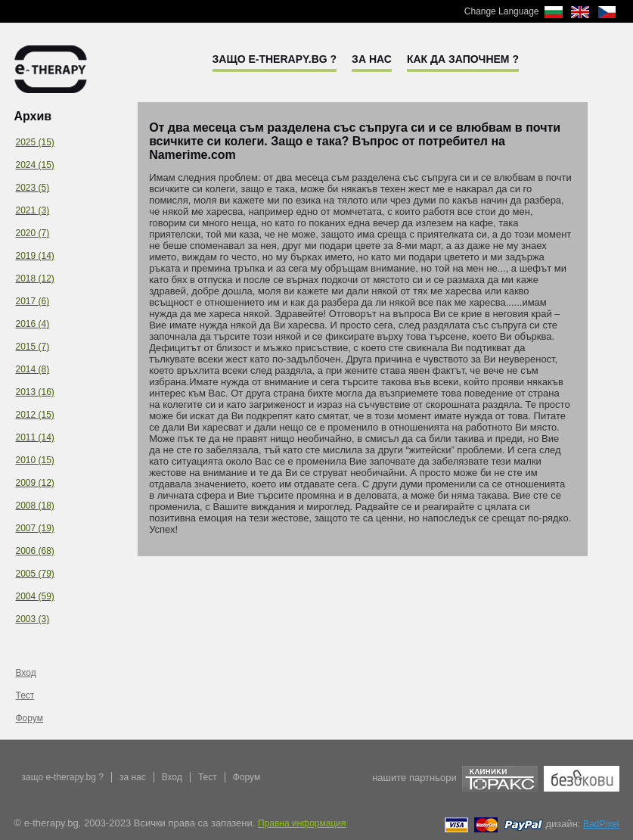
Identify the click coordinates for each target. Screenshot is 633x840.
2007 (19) (35, 528)
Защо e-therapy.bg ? (275, 59)
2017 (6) (33, 301)
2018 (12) (35, 278)
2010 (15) (35, 460)
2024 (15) (35, 165)
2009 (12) (35, 483)
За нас (372, 59)
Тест (25, 695)
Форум (29, 718)
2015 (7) (33, 347)
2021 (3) (33, 210)
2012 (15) (35, 415)
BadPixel (601, 824)
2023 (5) (33, 188)
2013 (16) (35, 392)
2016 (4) (33, 324)
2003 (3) (33, 619)
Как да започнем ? (463, 59)
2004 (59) (35, 596)
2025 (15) (35, 142)
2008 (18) (35, 506)
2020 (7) (33, 233)
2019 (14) (35, 256)
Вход (26, 673)
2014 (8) (33, 369)
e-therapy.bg (51, 69)
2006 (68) (35, 551)
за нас (133, 777)
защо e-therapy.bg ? (63, 777)
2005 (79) (35, 574)
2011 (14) (35, 437)
